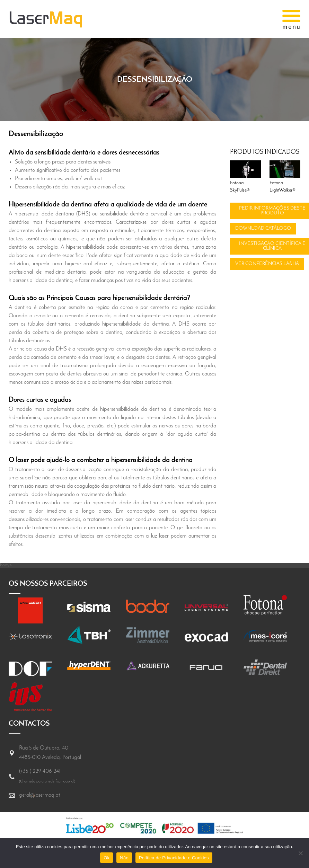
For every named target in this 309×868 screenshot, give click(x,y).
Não (124, 858)
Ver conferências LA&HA (267, 264)
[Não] (300, 853)
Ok (107, 858)
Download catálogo (263, 228)
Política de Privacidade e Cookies (174, 858)
